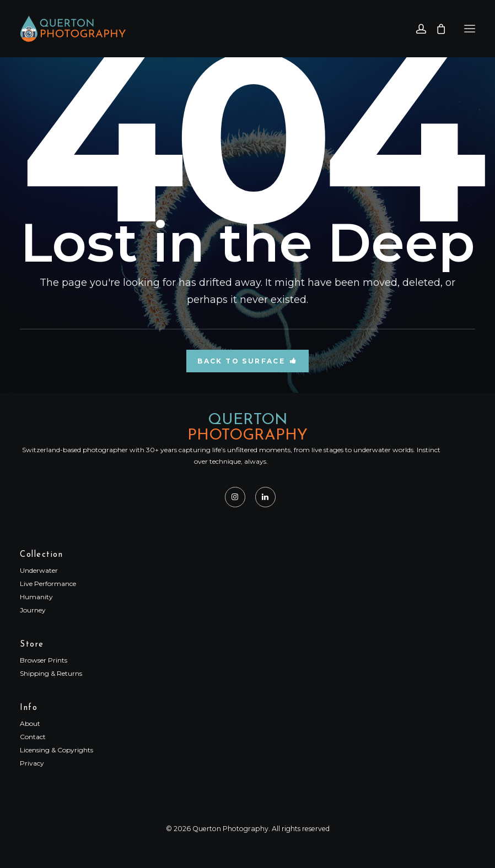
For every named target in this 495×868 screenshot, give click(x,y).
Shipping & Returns (51, 673)
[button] (470, 29)
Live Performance (48, 584)
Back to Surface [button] (247, 361)
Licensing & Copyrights (57, 750)
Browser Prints (44, 660)
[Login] (416, 29)
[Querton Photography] (73, 29)
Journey (33, 610)
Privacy (32, 763)
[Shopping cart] (436, 29)
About (30, 723)
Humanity (36, 597)
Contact (33, 737)
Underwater (39, 570)
